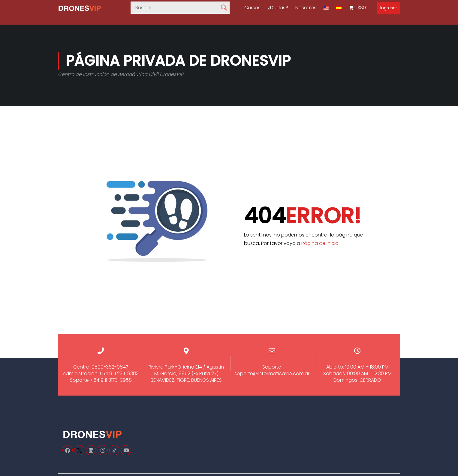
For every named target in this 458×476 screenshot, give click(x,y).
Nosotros (306, 8)
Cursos (252, 8)
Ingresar (389, 8)
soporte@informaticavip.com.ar (272, 374)
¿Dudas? (278, 8)
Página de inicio (320, 243)
